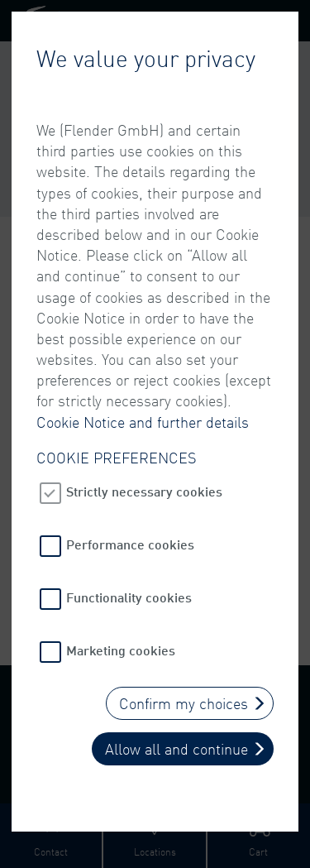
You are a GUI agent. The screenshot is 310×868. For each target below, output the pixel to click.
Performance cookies (130, 544)
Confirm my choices (184, 703)
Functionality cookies (129, 597)
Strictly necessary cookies (144, 491)
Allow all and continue (176, 749)
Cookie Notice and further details (143, 422)
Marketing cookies (121, 650)
